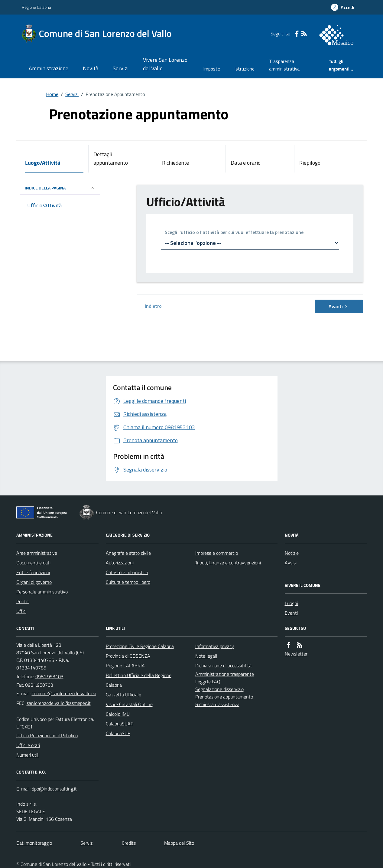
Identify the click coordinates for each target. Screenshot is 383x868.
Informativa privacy (215, 646)
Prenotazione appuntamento (224, 697)
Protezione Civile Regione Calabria (140, 646)
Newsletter (296, 654)
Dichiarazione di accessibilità (223, 666)
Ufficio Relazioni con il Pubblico (47, 735)
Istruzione (245, 69)
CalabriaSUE (118, 733)
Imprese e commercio (217, 553)
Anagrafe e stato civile (128, 553)
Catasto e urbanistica (127, 572)
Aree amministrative (37, 553)
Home (52, 94)
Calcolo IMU (118, 714)
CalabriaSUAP (120, 724)
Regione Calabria (36, 7)
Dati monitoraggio (34, 843)
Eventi (291, 613)
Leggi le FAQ (208, 682)
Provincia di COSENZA (128, 656)
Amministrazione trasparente (225, 674)
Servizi (121, 68)
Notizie (292, 553)
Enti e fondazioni (33, 572)
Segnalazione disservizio (219, 689)
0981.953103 (49, 676)
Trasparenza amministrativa (284, 65)
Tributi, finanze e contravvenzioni (228, 563)
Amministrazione (49, 68)
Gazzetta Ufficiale (123, 695)
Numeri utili (28, 755)
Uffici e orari (28, 745)
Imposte (212, 69)
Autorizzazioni (120, 563)
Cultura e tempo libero (128, 582)
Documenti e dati (33, 563)
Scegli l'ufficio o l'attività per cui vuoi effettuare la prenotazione (234, 233)
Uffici (21, 611)
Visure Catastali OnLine (129, 704)
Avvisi (291, 563)
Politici (23, 601)
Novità (91, 68)
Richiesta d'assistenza (217, 704)
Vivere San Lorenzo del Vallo (165, 64)
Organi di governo (34, 582)
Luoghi (291, 603)
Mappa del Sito (179, 843)
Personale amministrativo (42, 592)
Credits (129, 843)
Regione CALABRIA (125, 666)
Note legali (206, 656)
